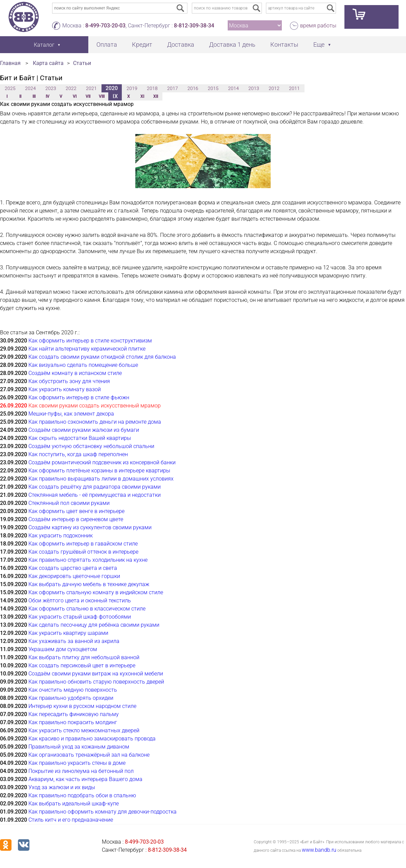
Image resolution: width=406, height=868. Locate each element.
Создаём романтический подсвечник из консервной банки (102, 462)
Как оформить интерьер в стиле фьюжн (79, 397)
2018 (152, 88)
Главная (10, 63)
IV (48, 96)
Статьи (82, 63)
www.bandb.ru (319, 850)
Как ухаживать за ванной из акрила (74, 641)
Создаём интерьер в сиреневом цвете (76, 519)
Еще (319, 44)
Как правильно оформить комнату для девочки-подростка (103, 812)
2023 (51, 88)
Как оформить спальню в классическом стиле (87, 609)
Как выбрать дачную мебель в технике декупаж (89, 584)
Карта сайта (48, 63)
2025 (10, 88)
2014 (233, 88)
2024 (30, 88)
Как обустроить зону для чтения (69, 381)
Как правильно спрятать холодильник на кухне (88, 560)
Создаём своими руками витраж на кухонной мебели (96, 674)
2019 (132, 88)
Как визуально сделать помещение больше (83, 365)
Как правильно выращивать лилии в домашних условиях (101, 479)
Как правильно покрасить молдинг (73, 722)
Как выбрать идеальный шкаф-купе (74, 804)
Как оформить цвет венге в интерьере (76, 511)
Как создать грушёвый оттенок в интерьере (83, 552)
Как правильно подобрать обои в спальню (82, 795)
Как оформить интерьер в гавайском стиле (83, 544)
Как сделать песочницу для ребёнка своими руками (94, 625)
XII (156, 96)
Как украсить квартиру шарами (68, 633)
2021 (91, 88)
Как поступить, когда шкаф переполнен (78, 454)
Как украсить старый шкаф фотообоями (80, 617)
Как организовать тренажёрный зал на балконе (89, 755)
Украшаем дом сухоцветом (63, 649)
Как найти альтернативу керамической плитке (87, 349)
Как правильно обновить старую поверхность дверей (96, 682)
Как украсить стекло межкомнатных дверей (84, 730)
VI (75, 96)
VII (88, 96)
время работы (318, 26)
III (34, 96)
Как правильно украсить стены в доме (77, 763)
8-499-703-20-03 (105, 26)
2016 (193, 88)
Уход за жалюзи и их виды (62, 787)
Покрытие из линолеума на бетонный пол (81, 771)
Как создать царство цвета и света (73, 568)
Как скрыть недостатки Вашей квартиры (80, 438)
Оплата (107, 44)
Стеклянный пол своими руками (69, 503)
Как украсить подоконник (61, 536)
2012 (274, 88)
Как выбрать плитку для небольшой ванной (84, 657)
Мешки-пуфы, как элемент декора (71, 414)
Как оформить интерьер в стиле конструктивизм (90, 341)
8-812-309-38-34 (194, 26)
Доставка (181, 44)
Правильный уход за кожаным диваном (79, 747)
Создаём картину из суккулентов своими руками (90, 527)
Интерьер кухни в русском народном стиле (82, 706)
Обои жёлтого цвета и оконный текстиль (80, 600)
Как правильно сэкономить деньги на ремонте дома (95, 422)
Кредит (142, 44)
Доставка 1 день (232, 44)
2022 (71, 88)
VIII (102, 96)
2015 (213, 88)
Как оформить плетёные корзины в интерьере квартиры (99, 471)
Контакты (284, 44)
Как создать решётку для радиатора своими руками (95, 487)
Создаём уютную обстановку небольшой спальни (91, 446)
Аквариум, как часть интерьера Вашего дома (85, 779)
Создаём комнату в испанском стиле (75, 373)
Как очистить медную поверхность (73, 690)
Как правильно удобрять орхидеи (71, 698)
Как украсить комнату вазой (65, 389)
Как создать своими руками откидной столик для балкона (102, 357)
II (20, 96)
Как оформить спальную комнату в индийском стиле (96, 592)
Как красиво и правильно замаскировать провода (92, 739)
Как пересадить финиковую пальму (74, 714)
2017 (173, 88)
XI (142, 96)
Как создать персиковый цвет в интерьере (82, 665)
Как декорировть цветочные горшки (74, 576)
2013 (254, 88)
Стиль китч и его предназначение (71, 820)
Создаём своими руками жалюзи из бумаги (84, 430)
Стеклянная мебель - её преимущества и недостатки (95, 495)
